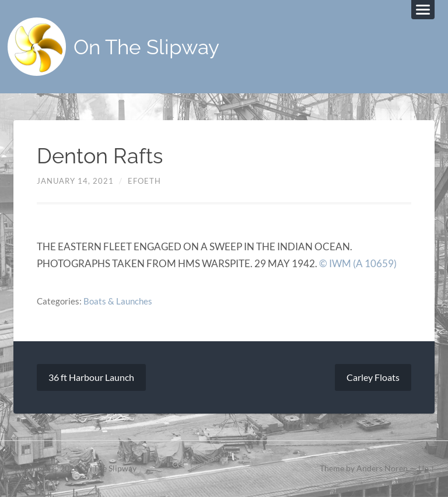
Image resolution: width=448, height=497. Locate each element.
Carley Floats (373, 377)
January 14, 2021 (75, 181)
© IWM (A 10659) (358, 263)
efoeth (144, 181)
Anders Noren (382, 468)
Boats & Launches (118, 301)
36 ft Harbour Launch (91, 377)
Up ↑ (426, 468)
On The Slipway (146, 47)
